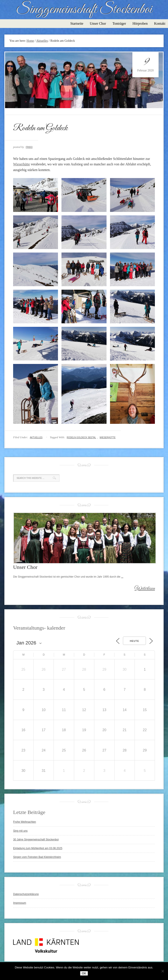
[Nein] (163, 971)
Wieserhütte (22, 164)
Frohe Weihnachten (25, 822)
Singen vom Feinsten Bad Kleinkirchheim (37, 857)
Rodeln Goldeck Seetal (81, 437)
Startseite (77, 23)
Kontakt (160, 23)
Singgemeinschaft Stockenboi (84, 10)
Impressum (20, 903)
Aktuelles (36, 437)
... (122, 577)
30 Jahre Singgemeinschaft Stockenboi (36, 840)
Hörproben (140, 23)
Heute (134, 641)
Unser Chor (98, 23)
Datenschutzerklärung (26, 894)
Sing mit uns (20, 831)
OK (84, 973)
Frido (29, 147)
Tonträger (119, 23)
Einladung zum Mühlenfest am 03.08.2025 (38, 848)
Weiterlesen (145, 589)
